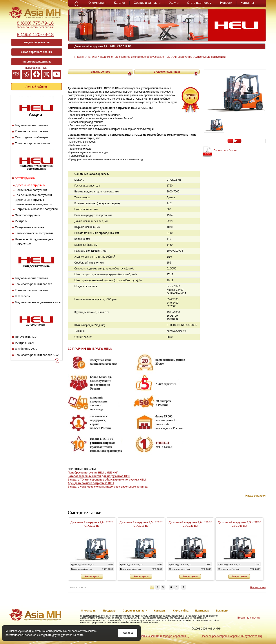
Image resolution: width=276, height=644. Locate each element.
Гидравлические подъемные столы (38, 302)
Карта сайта (181, 611)
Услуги (174, 3)
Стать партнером (199, 3)
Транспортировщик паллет (33, 143)
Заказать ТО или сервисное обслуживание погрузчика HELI (107, 480)
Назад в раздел (256, 496)
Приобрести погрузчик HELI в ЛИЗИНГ (93, 473)
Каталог (120, 3)
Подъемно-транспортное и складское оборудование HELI (135, 57)
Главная (80, 57)
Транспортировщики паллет (33, 284)
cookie (29, 631)
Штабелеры (23, 296)
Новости (226, 3)
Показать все (258, 587)
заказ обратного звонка (37, 52)
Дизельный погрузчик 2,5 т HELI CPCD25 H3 (239, 524)
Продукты (110, 611)
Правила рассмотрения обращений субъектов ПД (231, 636)
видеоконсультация (36, 42)
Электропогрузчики (28, 215)
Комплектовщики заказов (32, 131)
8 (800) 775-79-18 (35, 23)
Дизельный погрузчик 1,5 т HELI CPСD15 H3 (141, 524)
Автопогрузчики (25, 178)
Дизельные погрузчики (31, 185)
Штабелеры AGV (26, 349)
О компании (97, 3)
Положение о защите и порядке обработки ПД (162, 636)
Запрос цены (92, 576)
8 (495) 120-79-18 (35, 34)
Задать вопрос (100, 72)
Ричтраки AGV (25, 343)
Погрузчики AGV (26, 337)
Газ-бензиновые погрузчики (34, 195)
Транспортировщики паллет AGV (37, 355)
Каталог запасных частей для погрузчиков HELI (99, 476)
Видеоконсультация (167, 72)
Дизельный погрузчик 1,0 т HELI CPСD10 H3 (92, 524)
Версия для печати (249, 618)
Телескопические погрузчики (34, 233)
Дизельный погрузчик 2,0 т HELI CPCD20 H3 (190, 524)
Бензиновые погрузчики (31, 190)
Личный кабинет (36, 87)
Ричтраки (21, 221)
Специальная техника (29, 227)
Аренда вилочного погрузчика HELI (91, 483)
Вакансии (222, 611)
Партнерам (202, 611)
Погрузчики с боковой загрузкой (37, 209)
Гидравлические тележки (31, 125)
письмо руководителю (37, 62)
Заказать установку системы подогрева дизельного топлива (108, 487)
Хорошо (128, 633)
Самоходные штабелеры (31, 137)
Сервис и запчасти (147, 3)
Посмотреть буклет (225, 151)
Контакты (247, 3)
